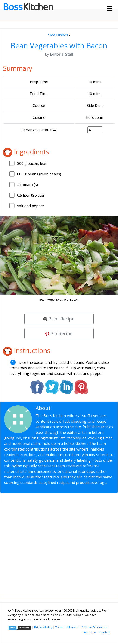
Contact (105, 632)
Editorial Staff (68, 408)
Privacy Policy (43, 627)
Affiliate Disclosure (95, 627)
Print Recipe (59, 319)
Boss (28, 7)
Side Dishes (58, 35)
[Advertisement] (59, 546)
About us (90, 632)
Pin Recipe (59, 333)
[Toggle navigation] (110, 9)
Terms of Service (67, 627)
